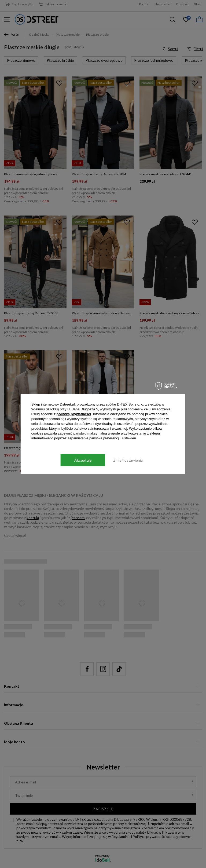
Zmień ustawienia (128, 460)
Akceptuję (83, 460)
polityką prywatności (74, 414)
